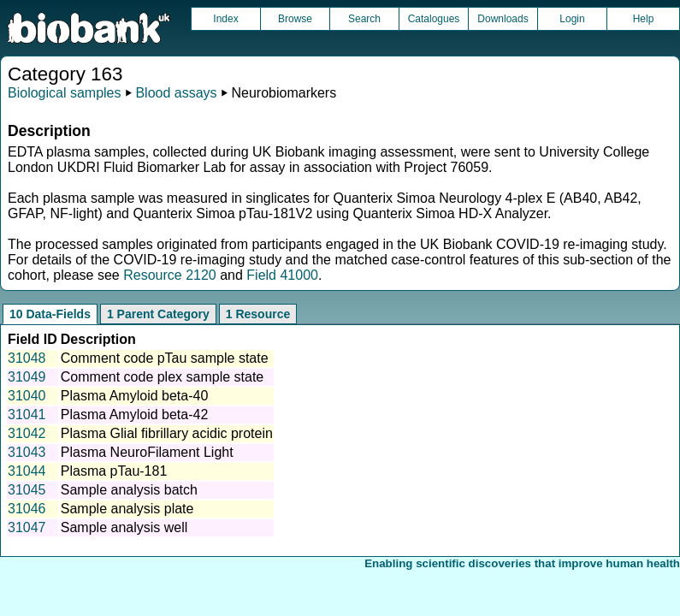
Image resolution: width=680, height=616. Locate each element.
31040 (27, 396)
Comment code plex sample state (162, 377)
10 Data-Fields (50, 314)
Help (644, 19)
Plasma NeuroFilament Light (147, 452)
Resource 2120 (170, 275)
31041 (27, 415)
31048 (27, 358)
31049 (27, 377)
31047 (27, 527)
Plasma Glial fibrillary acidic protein (167, 433)
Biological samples (65, 93)
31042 (27, 433)
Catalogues (434, 19)
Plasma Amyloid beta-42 (135, 415)
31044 (27, 471)
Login (572, 19)
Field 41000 (282, 275)
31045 (27, 490)
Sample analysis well (124, 527)
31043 (27, 452)
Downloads (503, 19)
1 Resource (258, 314)
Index (225, 19)
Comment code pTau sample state (165, 358)
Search (364, 19)
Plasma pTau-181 (114, 471)
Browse (295, 19)
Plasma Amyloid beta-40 (135, 396)
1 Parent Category (158, 314)
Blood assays (176, 93)
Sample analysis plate (127, 509)
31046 (27, 509)
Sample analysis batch (129, 490)
